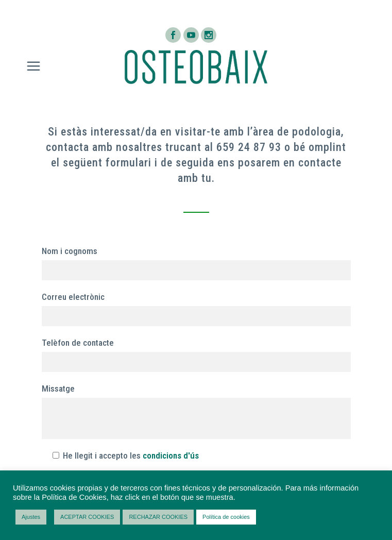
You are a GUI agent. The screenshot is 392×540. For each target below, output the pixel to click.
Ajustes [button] (31, 517)
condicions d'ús (171, 455)
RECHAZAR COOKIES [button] (158, 517)
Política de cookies (226, 517)
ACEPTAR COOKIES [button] (87, 517)
